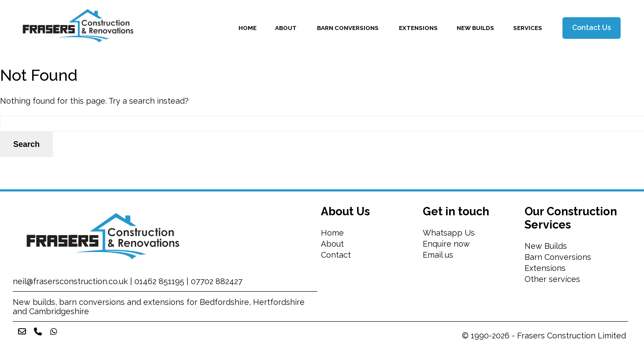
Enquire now (446, 244)
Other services (553, 279)
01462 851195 (159, 281)
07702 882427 (217, 281)
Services (528, 28)
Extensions (418, 28)
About (287, 28)
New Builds (475, 28)
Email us (438, 255)
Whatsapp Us (449, 233)
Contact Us (592, 28)
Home (248, 28)
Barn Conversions (348, 28)
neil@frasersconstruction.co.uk (70, 281)
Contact (336, 255)
